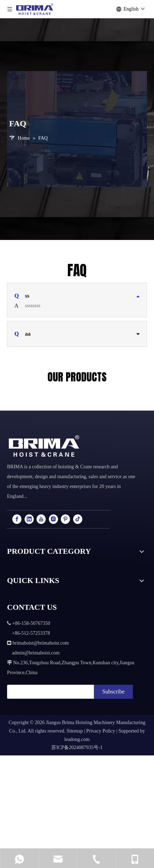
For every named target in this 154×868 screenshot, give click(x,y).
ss (22, 296)
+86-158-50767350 (73, 827)
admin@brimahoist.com (113, 838)
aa (23, 334)
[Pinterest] (65, 519)
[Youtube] (41, 519)
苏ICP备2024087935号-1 (77, 747)
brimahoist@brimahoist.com (113, 817)
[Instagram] (53, 519)
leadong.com (77, 739)
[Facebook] (17, 519)
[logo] (44, 446)
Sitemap (75, 731)
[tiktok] (78, 519)
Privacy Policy (101, 731)
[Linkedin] (29, 519)
